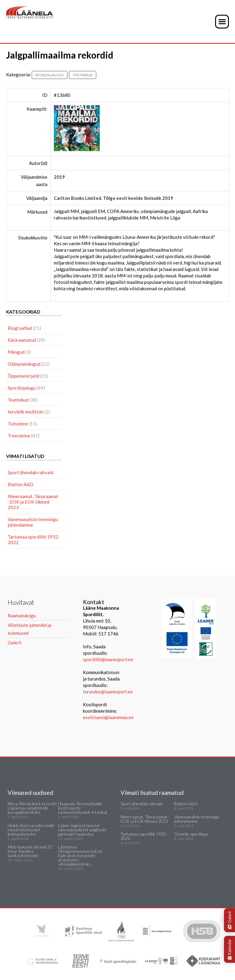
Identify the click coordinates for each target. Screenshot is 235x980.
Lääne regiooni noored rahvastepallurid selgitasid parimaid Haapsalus (82, 830)
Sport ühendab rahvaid (30, 472)
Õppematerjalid (23, 376)
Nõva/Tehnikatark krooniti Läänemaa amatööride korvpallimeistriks (32, 808)
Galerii (229, 920)
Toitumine (18, 424)
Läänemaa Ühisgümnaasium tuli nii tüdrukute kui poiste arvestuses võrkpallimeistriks (80, 855)
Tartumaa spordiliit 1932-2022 (34, 540)
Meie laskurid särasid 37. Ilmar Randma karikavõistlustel (30, 851)
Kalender (229, 949)
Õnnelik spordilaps (191, 834)
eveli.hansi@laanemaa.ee (108, 717)
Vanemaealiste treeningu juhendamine (33, 522)
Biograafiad (20, 328)
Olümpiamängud (24, 364)
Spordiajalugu (50, 75)
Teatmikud (83, 75)
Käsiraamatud (22, 340)
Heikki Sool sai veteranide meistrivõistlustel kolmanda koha (31, 830)
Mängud (16, 352)
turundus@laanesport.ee (108, 692)
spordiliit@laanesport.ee (108, 659)
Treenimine (19, 436)
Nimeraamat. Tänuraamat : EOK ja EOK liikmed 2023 (33, 502)
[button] (222, 22)
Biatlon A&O (21, 484)
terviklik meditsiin (26, 412)
